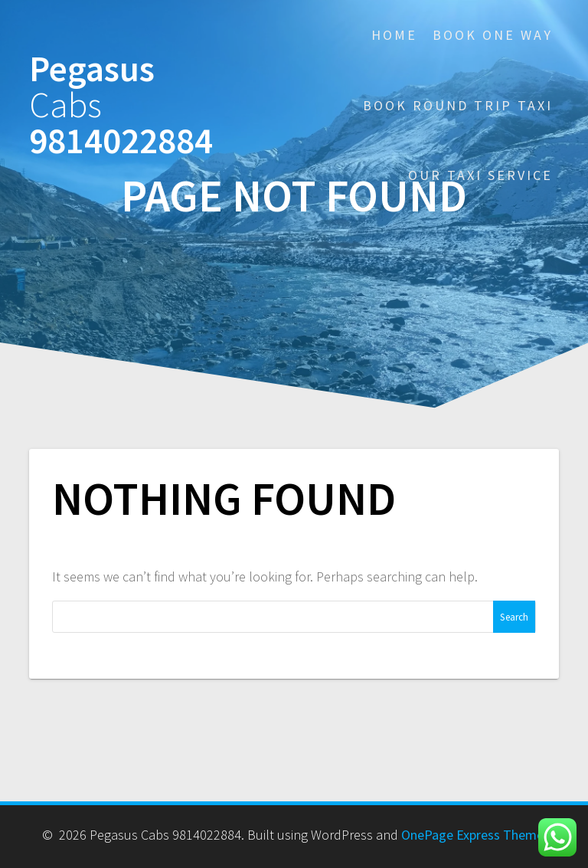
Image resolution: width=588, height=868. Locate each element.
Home (394, 35)
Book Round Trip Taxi (458, 105)
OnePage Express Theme (472, 835)
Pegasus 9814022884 (121, 105)
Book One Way (493, 35)
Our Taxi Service (480, 175)
